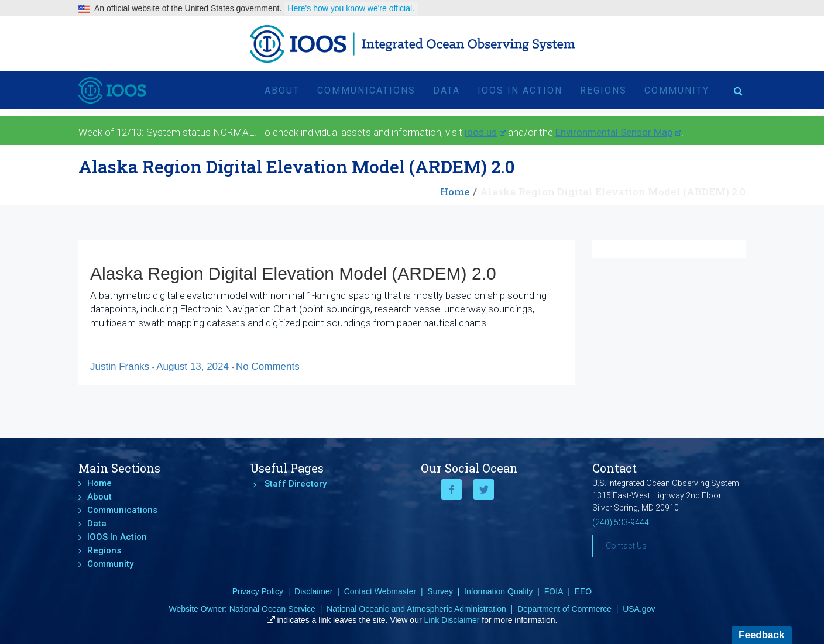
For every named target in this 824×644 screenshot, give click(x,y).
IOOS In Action (520, 90)
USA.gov (639, 609)
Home (455, 192)
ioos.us (485, 132)
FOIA (554, 591)
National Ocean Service (272, 609)
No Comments (268, 366)
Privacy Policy (258, 591)
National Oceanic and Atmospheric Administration (416, 609)
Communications (366, 90)
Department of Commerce (564, 609)
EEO (583, 591)
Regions (603, 90)
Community (677, 90)
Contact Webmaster (380, 591)
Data (447, 90)
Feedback (761, 635)
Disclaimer (313, 591)
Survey (440, 591)
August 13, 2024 (194, 366)
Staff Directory (296, 484)
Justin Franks (121, 366)
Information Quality (499, 591)
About (282, 90)
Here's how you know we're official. (351, 8)
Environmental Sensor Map (618, 132)
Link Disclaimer (452, 620)
